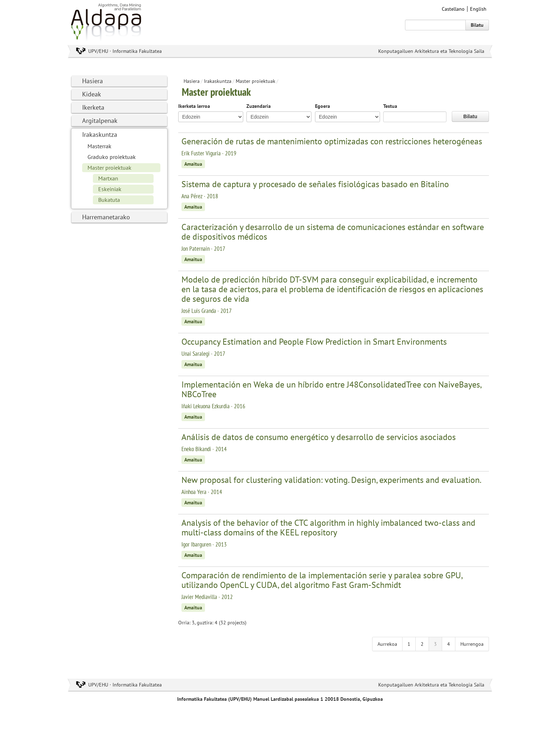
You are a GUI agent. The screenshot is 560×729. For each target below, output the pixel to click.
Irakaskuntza (100, 134)
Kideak (92, 94)
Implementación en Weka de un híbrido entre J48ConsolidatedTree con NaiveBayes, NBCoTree (331, 389)
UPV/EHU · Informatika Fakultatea (125, 51)
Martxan (108, 178)
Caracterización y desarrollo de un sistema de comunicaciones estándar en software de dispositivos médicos (333, 232)
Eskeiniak (110, 189)
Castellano (453, 9)
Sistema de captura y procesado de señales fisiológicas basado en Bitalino (315, 184)
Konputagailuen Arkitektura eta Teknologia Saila (431, 51)
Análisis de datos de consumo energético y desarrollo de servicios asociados (319, 437)
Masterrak (99, 146)
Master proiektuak (109, 168)
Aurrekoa (387, 644)
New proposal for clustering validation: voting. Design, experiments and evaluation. (331, 480)
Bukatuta (109, 200)
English (478, 9)
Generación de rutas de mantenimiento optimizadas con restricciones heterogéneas (332, 141)
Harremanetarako (106, 217)
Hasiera (92, 81)
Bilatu (477, 25)
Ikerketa (93, 107)
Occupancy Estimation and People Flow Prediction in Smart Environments (314, 342)
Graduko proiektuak (112, 157)
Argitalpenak (100, 121)
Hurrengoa (472, 644)
